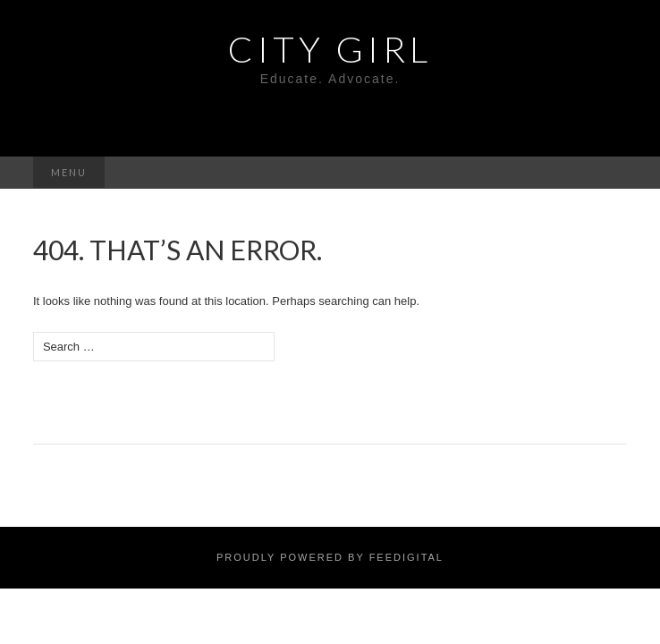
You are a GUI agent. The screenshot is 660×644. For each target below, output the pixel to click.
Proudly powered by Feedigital (330, 557)
